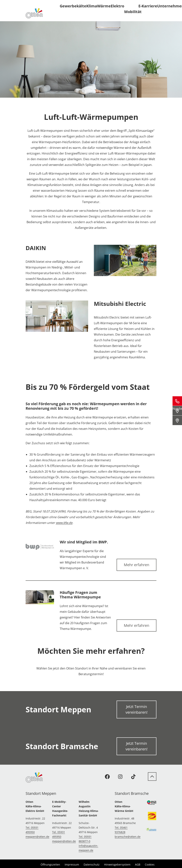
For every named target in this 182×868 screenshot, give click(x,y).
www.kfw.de (64, 523)
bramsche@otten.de (128, 837)
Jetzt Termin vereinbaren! (136, 709)
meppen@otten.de (37, 837)
